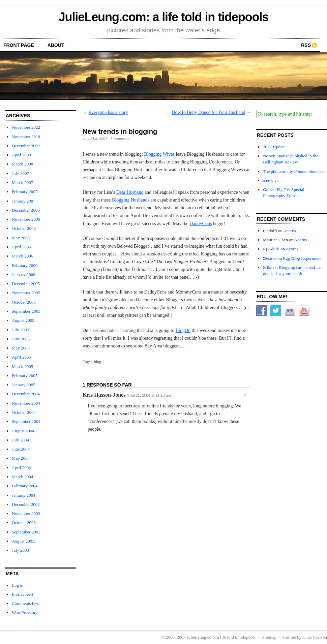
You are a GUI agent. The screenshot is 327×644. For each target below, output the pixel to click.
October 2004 (24, 412)
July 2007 (20, 173)
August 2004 (23, 431)
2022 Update (274, 147)
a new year (272, 180)
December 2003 (26, 504)
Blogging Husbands (131, 200)
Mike (267, 267)
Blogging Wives (159, 154)
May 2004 (21, 458)
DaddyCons (201, 224)
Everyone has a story (108, 112)
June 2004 (21, 449)
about (56, 45)
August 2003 (23, 541)
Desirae (270, 258)
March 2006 (22, 256)
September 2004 (26, 421)
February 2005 (25, 376)
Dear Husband (130, 192)
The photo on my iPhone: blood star (294, 171)
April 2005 (21, 357)
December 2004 (26, 394)
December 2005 (26, 284)
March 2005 (22, 366)
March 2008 (22, 164)
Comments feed (26, 603)
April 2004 (21, 468)
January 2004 (24, 495)
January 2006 (24, 274)
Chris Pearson (315, 637)
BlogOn (183, 330)
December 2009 (26, 146)
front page (19, 45)
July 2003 (20, 550)
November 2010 (26, 137)
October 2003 (24, 523)
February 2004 (25, 486)
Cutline (290, 637)
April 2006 (21, 247)
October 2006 (24, 228)
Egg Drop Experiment (302, 258)
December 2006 (26, 210)
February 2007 (25, 192)
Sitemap (270, 637)
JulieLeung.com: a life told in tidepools (164, 17)
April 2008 (21, 155)
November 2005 (26, 293)
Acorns (290, 231)
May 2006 (21, 238)
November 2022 (26, 127)
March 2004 (22, 477)
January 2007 (24, 201)
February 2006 (25, 265)
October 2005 (24, 302)
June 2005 (21, 339)
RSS (306, 45)
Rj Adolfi (271, 249)
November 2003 (26, 513)
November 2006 (26, 219)
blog (98, 362)
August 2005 (23, 320)
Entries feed (22, 594)
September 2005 (26, 311)
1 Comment (120, 139)
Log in (18, 585)
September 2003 (26, 532)
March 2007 (22, 182)
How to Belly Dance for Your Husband (208, 112)
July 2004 (20, 440)
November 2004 (26, 403)
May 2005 (21, 348)
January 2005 (24, 385)
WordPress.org (25, 612)
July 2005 (20, 330)
